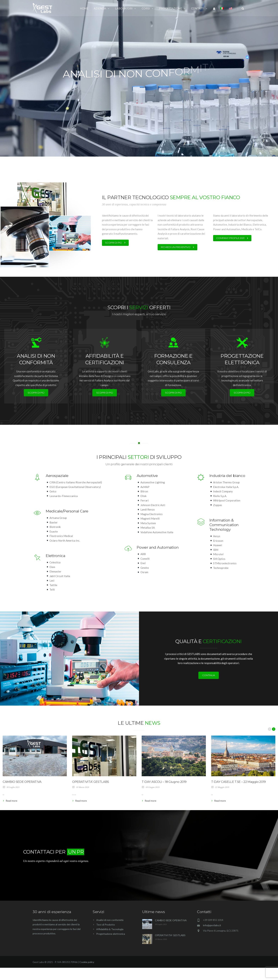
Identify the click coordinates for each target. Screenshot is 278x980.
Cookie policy (87, 975)
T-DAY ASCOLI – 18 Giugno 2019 (164, 782)
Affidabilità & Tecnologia (110, 943)
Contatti (199, 9)
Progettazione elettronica (111, 947)
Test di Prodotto (106, 938)
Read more (12, 801)
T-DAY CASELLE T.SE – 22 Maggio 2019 (238, 782)
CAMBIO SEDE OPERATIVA (22, 782)
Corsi (148, 9)
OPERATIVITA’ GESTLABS (91, 782)
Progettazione (172, 9)
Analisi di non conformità (110, 933)
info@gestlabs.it (212, 939)
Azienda (102, 9)
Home (84, 9)
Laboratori (126, 9)
